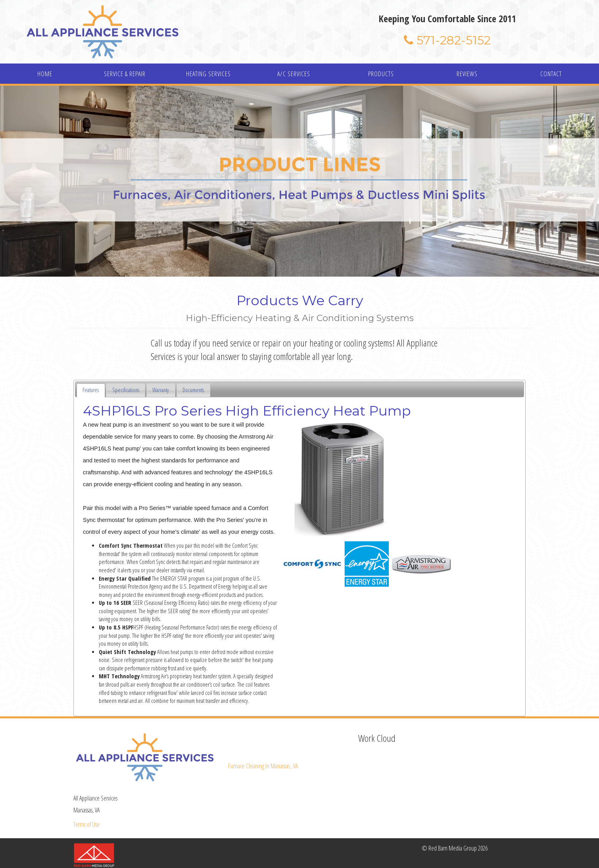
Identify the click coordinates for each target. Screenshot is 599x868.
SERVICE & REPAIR (125, 74)
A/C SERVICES (294, 74)
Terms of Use (86, 824)
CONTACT (551, 74)
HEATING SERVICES (208, 74)
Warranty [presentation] (161, 390)
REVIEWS (467, 74)
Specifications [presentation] (126, 390)
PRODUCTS (381, 74)
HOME (45, 74)
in (263, 766)
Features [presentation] (91, 390)
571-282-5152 (447, 40)
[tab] (91, 390)
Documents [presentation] (193, 390)
